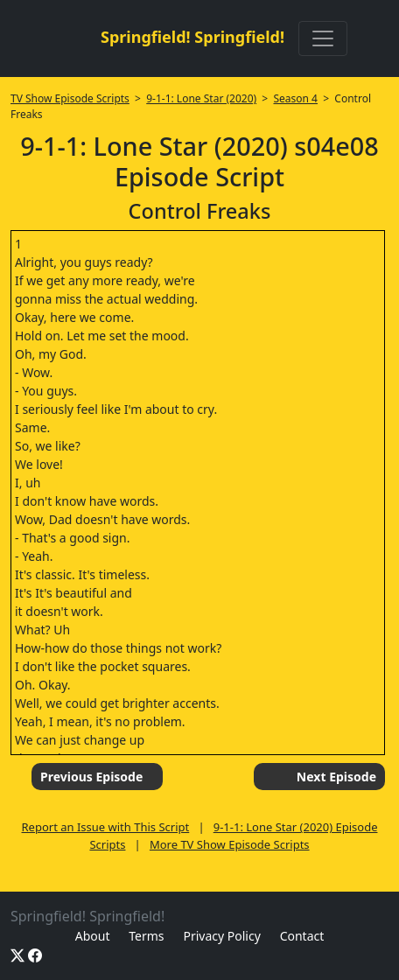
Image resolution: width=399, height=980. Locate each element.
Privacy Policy (221, 936)
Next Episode (336, 777)
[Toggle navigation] (323, 38)
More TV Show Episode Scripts (230, 844)
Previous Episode (91, 777)
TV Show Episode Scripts (70, 98)
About (93, 936)
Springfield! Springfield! (192, 37)
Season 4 (295, 98)
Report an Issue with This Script (106, 827)
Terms (146, 936)
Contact (302, 936)
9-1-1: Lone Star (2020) (201, 98)
